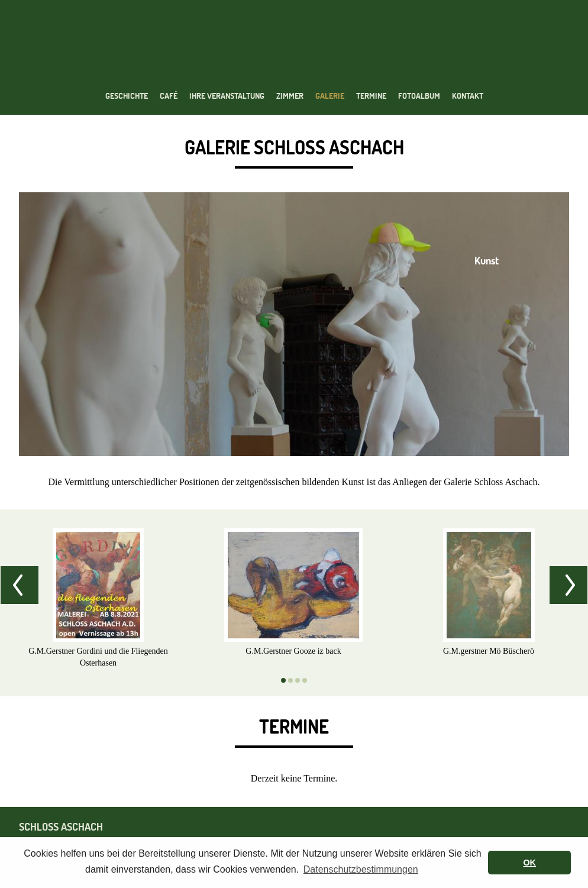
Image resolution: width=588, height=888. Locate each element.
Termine (371, 96)
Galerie (330, 96)
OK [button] (529, 863)
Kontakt (468, 96)
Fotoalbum (419, 96)
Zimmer (290, 96)
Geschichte (127, 96)
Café (169, 96)
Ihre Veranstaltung (227, 96)
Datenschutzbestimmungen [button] (361, 869)
